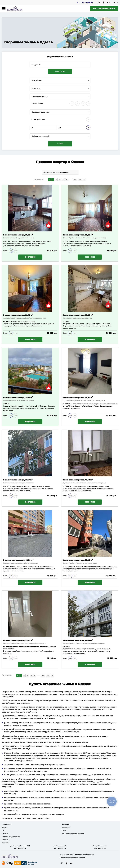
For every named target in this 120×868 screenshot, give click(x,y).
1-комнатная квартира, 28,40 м (18, 315)
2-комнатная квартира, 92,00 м (18, 560)
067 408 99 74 (87, 3)
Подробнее (30, 257)
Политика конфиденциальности (72, 858)
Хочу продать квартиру (104, 9)
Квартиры (66, 825)
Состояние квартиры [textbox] (40, 112)
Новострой (66, 828)
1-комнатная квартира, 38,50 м (18, 235)
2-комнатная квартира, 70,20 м (78, 397)
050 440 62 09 (100, 848)
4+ (88, 104)
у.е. (88, 128)
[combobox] (60, 80)
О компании (6, 825)
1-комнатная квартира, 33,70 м (18, 640)
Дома (64, 831)
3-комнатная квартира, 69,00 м (78, 315)
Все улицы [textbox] (36, 88)
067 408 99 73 (60, 848)
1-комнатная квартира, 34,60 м (78, 640)
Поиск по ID (60, 71)
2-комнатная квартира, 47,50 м (78, 480)
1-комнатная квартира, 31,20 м (18, 480)
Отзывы (5, 834)
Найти (60, 144)
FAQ (3, 831)
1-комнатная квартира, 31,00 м (18, 397)
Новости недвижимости (11, 837)
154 (75, 180)
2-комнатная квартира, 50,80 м (78, 235)
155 (80, 180)
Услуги (4, 828)
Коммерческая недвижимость (73, 834)
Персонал (6, 840)
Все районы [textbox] (37, 80)
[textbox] (60, 136)
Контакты (5, 843)
